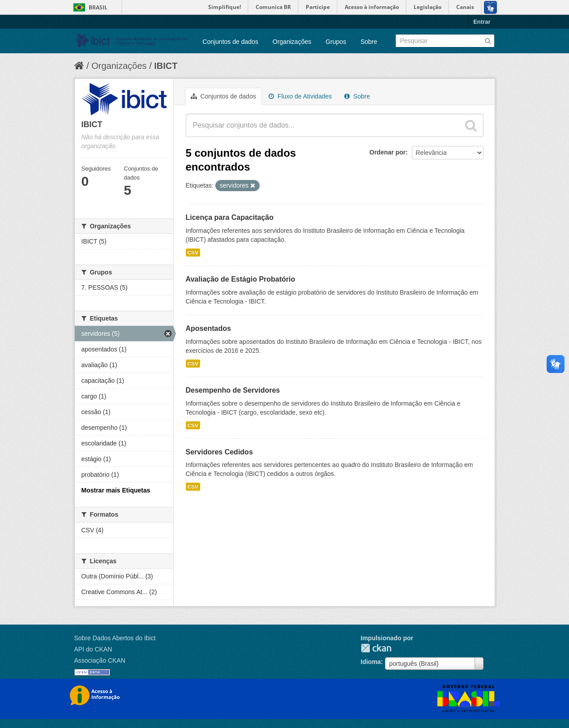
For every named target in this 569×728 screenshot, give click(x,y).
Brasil (98, 7)
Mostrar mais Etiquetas (116, 490)
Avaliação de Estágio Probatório (241, 279)
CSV (193, 253)
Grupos (336, 42)
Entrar (482, 22)
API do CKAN (93, 649)
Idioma (371, 662)
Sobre (369, 42)
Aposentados (208, 328)
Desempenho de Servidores (233, 390)
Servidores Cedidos (219, 452)
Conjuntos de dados (230, 42)
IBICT (166, 66)
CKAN (376, 648)
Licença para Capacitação (230, 217)
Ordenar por (387, 152)
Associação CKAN (100, 660)
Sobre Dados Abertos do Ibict (115, 638)
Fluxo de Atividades (300, 96)
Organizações (292, 42)
